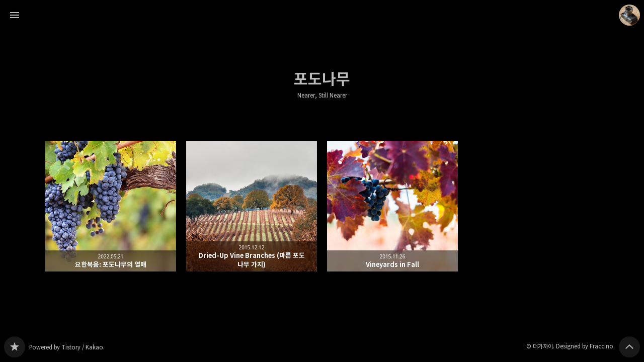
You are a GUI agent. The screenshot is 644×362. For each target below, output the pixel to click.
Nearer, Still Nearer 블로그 (15, 347)
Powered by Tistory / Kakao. (67, 347)
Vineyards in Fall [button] (392, 206)
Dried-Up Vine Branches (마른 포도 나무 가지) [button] (252, 206)
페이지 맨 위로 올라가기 (629, 347)
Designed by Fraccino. (585, 346)
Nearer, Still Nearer (322, 96)
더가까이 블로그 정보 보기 (629, 15)
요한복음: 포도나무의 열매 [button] (111, 206)
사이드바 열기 (15, 15)
